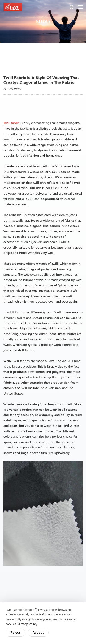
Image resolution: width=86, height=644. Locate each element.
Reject (15, 632)
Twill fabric (12, 123)
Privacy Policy (27, 624)
